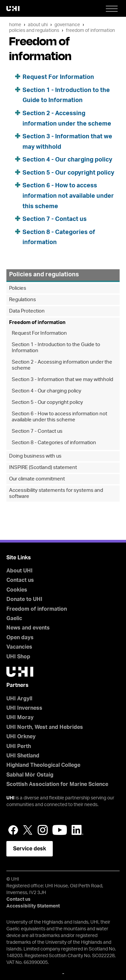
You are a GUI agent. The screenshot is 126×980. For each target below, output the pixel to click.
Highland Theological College (43, 765)
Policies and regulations (34, 30)
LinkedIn (77, 830)
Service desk (30, 849)
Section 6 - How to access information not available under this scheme (68, 196)
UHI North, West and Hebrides (45, 727)
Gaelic (14, 618)
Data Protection (27, 311)
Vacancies (19, 647)
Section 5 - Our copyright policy (68, 173)
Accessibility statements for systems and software (56, 493)
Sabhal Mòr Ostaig (30, 775)
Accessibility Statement (33, 906)
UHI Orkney (21, 737)
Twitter (28, 830)
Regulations (23, 300)
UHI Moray (20, 717)
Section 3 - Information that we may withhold (62, 380)
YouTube (60, 830)
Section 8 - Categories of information (54, 443)
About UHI (38, 25)
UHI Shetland (23, 756)
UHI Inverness (24, 708)
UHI (10, 798)
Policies (18, 288)
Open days (20, 638)
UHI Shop (18, 657)
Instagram (43, 830)
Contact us (20, 580)
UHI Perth (19, 746)
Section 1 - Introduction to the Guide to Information (56, 348)
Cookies (17, 590)
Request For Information (58, 77)
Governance (67, 25)
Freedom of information (90, 30)
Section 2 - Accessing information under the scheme (62, 365)
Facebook (13, 830)
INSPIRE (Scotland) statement (43, 468)
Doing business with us (35, 456)
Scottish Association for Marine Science (57, 784)
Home (15, 25)
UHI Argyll (19, 699)
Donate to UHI (24, 599)
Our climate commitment (37, 479)
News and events (28, 628)
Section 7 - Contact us (55, 219)
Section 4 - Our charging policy (67, 160)
